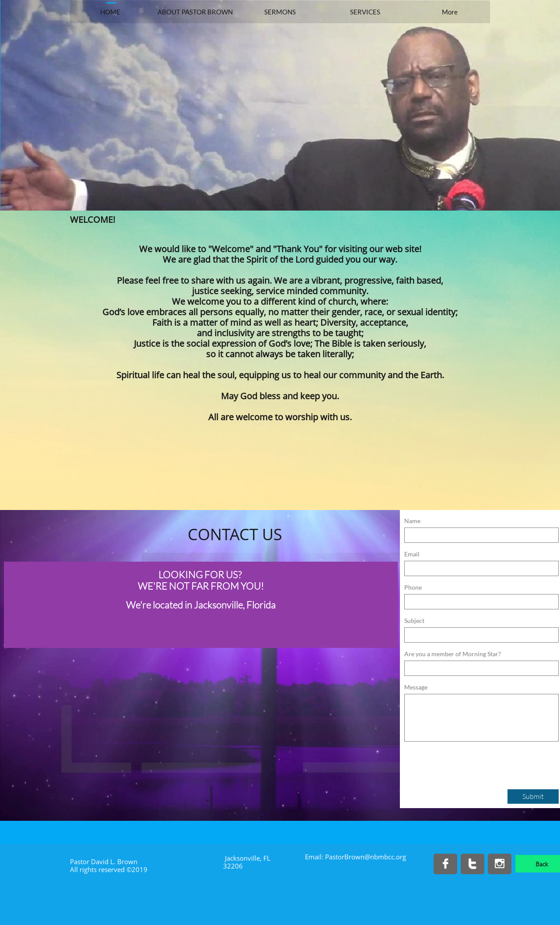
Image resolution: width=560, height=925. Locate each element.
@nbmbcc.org (385, 857)
